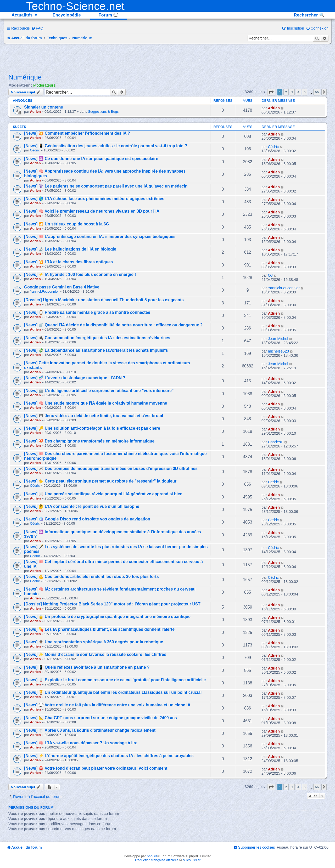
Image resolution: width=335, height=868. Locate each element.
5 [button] (305, 92)
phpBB (152, 856)
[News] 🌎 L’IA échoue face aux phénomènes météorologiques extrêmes (94, 199)
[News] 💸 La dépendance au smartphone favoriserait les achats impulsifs (96, 350)
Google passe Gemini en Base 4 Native (62, 287)
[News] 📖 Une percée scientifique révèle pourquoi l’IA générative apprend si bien (103, 494)
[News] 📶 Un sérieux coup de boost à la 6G (67, 224)
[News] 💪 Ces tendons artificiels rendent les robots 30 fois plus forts (91, 577)
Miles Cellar (192, 860)
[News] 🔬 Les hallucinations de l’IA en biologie (70, 249)
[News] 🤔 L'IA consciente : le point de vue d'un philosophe (82, 506)
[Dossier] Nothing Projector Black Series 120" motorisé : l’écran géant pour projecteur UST (112, 604)
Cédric (35, 150)
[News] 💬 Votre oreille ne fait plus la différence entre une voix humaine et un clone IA (107, 705)
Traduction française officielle (157, 860)
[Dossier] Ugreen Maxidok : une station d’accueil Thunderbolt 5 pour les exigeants (104, 300)
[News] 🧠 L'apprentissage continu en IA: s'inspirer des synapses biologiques (100, 237)
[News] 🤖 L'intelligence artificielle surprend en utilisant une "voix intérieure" (99, 391)
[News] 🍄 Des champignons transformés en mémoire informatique (89, 441)
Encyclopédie (67, 15)
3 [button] (292, 92)
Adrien (35, 112)
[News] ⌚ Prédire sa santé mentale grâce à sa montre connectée (87, 312)
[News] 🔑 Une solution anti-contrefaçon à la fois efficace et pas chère (92, 428)
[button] (271, 92)
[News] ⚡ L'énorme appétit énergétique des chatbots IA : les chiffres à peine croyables (109, 756)
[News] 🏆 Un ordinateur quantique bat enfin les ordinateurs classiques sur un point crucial (113, 692)
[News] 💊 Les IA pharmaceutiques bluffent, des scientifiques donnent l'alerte (99, 629)
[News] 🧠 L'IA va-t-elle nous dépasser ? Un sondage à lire (81, 743)
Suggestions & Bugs (103, 112)
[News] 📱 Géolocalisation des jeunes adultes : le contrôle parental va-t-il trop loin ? (106, 146)
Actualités (25, 15)
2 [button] (286, 92)
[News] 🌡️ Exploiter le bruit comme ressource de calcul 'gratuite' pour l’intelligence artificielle (115, 680)
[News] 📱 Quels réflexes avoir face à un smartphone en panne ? (87, 667)
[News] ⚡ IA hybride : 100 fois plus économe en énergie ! (80, 274)
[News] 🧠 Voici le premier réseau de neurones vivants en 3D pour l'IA (92, 211)
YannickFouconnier (44, 291)
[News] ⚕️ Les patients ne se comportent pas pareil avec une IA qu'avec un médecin (106, 186)
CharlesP (276, 442)
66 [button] (317, 92)
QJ (270, 275)
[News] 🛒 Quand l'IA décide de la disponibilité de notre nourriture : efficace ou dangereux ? (113, 325)
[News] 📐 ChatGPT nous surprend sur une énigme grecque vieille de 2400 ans (100, 718)
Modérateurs (44, 85)
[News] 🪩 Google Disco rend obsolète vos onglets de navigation (87, 519)
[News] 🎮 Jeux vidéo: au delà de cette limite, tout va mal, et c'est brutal (94, 416)
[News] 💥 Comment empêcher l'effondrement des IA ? (77, 133)
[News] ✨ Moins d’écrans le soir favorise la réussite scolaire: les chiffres (95, 654)
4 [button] (298, 92)
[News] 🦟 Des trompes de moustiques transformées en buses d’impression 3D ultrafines (111, 469)
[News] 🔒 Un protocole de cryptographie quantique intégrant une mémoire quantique (107, 617)
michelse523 (278, 351)
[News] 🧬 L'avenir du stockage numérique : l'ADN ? (75, 378)
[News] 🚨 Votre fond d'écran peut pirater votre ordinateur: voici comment (96, 768)
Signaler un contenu (44, 107)
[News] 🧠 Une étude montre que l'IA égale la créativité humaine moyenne (96, 403)
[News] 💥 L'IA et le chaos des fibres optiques (68, 262)
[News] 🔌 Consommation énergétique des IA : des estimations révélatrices (97, 338)
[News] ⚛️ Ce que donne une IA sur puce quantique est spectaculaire (91, 159)
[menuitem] (37, 28)
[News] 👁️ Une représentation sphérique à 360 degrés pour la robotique (94, 642)
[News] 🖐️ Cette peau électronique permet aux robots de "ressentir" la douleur (100, 481)
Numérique (25, 77)
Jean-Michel (278, 339)
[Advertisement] (167, 58)
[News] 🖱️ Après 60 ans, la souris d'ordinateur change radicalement (90, 730)
